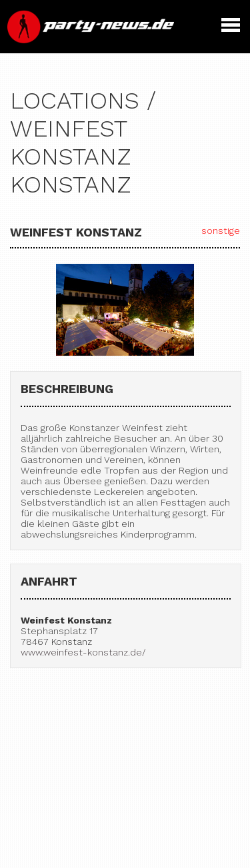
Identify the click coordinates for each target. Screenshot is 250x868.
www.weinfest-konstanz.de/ (83, 652)
